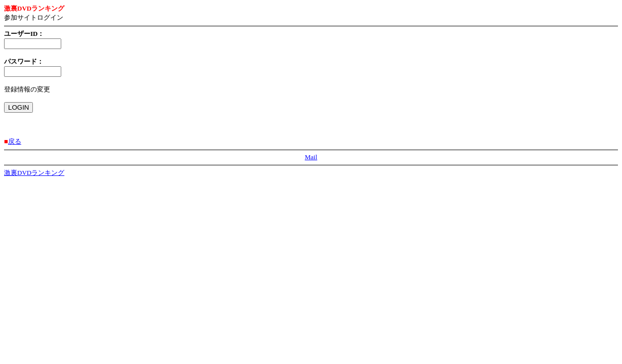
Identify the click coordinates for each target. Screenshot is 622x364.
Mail (311, 157)
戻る (15, 141)
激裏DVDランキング (34, 173)
